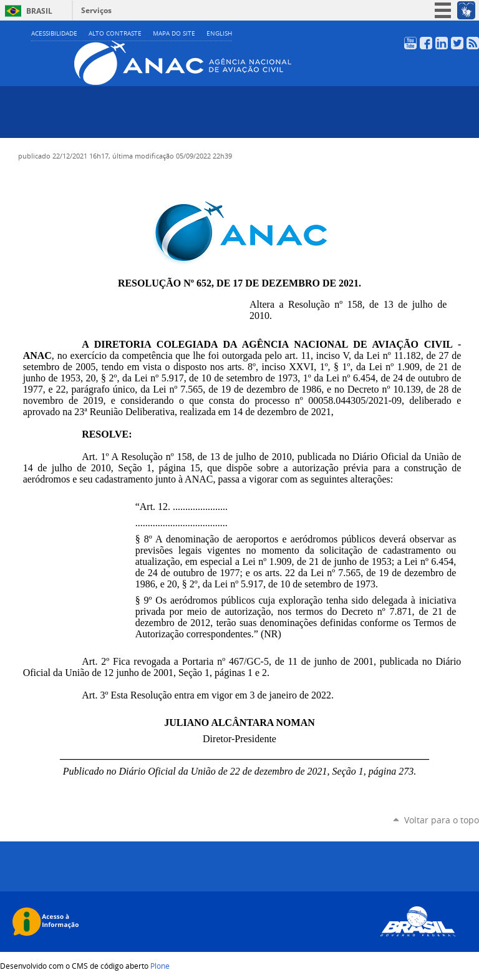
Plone (160, 966)
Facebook (426, 43)
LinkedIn (442, 43)
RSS (473, 43)
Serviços (96, 10)
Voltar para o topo (442, 820)
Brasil (39, 11)
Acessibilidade (54, 33)
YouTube (410, 43)
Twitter (457, 43)
